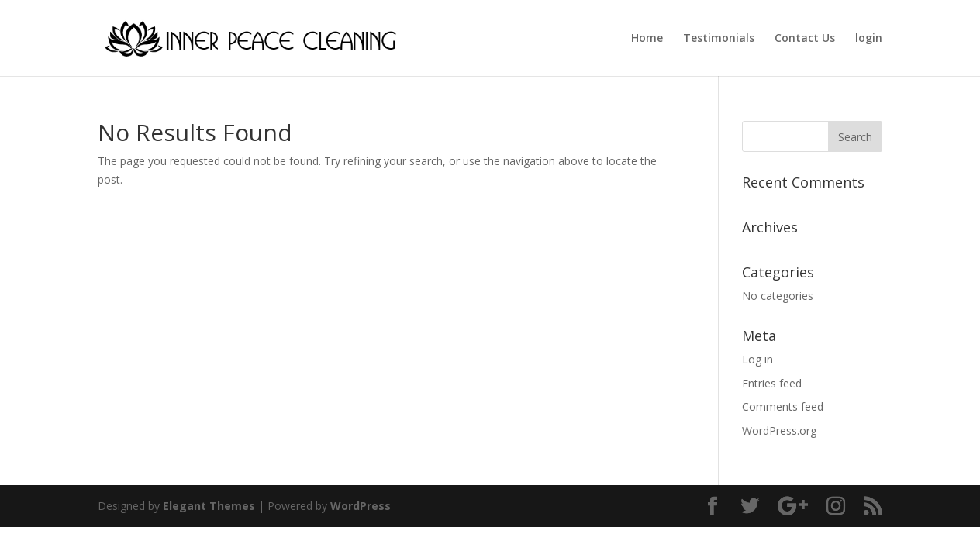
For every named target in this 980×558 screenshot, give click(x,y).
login (869, 39)
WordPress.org (779, 431)
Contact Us (805, 39)
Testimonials (719, 39)
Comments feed (783, 406)
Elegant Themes (209, 506)
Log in (757, 359)
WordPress (361, 506)
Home (647, 39)
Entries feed (772, 383)
